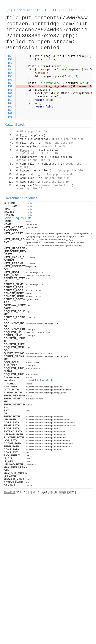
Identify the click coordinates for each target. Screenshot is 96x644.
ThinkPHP (10, 492)
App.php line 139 (56, 178)
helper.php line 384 (59, 143)
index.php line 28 (29, 189)
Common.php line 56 (52, 147)
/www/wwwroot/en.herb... (52, 186)
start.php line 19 (55, 182)
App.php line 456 (59, 174)
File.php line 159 (68, 10)
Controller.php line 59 (33, 160)
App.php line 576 (70, 171)
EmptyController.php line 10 (37, 153)
